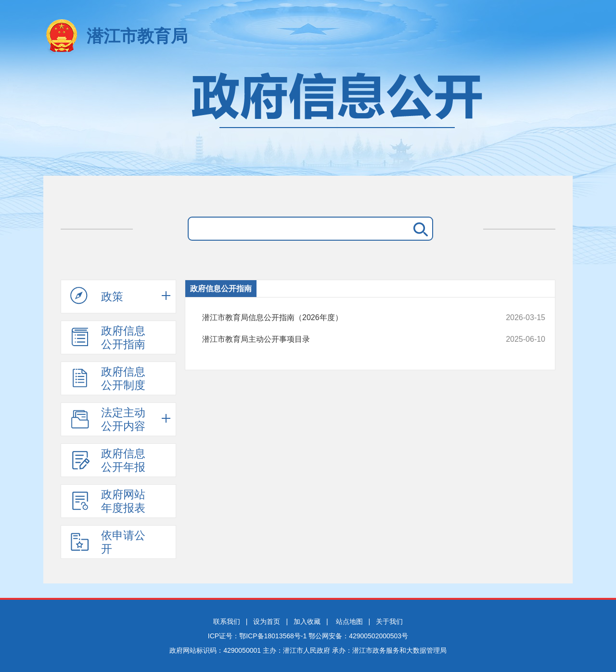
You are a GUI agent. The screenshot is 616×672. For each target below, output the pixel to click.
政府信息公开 (308, 119)
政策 (97, 296)
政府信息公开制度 (108, 378)
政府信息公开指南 (108, 337)
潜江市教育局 (137, 36)
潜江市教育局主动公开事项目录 (341, 339)
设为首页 (267, 621)
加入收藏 (307, 621)
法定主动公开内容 (108, 419)
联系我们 (227, 621)
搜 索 (419, 229)
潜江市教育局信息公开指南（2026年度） (341, 318)
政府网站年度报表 (108, 501)
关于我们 (389, 621)
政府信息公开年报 (108, 460)
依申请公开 (108, 542)
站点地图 (349, 621)
